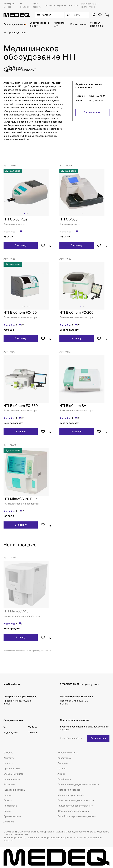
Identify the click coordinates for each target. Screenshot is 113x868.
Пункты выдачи (12, 817)
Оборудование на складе (40, 24)
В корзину (21, 245)
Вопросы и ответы (68, 753)
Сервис (8, 795)
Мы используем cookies (71, 795)
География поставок (69, 790)
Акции (61, 774)
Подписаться (98, 738)
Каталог (62, 769)
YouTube (33, 727)
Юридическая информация (73, 811)
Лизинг (8, 811)
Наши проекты (12, 779)
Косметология (78, 24)
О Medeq (8, 753)
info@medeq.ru (96, 101)
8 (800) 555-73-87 (89, 4)
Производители (39, 651)
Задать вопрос (93, 113)
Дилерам (63, 763)
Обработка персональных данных (77, 817)
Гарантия (62, 5)
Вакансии (9, 785)
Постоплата (10, 806)
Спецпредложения (14, 24)
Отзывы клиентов (14, 774)
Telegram (33, 733)
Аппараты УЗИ (59, 24)
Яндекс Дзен (11, 733)
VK (5, 727)
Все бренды (64, 779)
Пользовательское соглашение (75, 806)
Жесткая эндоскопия (97, 24)
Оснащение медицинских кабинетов (78, 785)
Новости (8, 763)
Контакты (74, 5)
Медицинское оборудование (16, 651)
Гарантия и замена (14, 790)
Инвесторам (65, 758)
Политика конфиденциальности (76, 801)
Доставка (50, 5)
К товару (77, 339)
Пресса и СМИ (12, 769)
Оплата (8, 801)
